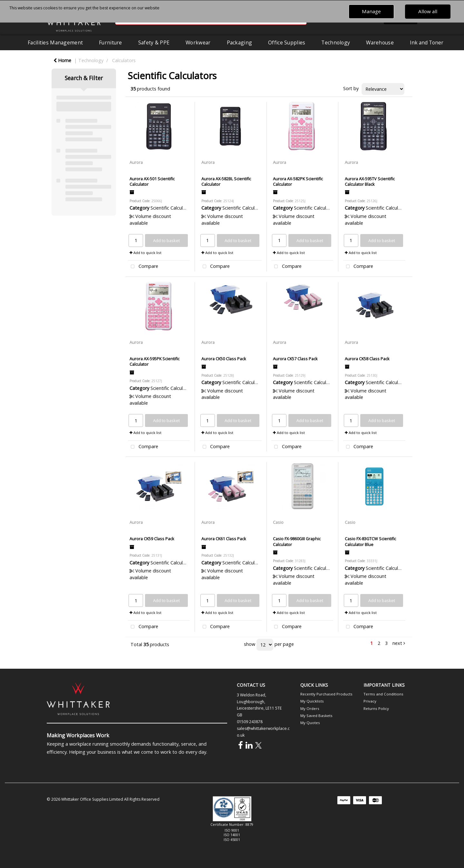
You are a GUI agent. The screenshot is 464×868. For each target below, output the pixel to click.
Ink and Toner (427, 42)
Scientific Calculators (172, 208)
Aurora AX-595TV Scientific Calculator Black (370, 181)
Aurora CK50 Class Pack (224, 359)
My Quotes (310, 723)
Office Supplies (287, 42)
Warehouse (380, 42)
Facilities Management (55, 42)
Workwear (198, 42)
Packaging (240, 42)
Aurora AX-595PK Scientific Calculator (155, 361)
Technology (336, 42)
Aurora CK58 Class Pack (367, 359)
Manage (371, 11)
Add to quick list (145, 253)
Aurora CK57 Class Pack (295, 359)
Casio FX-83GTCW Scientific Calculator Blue (370, 541)
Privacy (370, 701)
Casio (278, 522)
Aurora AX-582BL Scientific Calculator (226, 181)
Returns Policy (376, 708)
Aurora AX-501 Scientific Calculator (152, 181)
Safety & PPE (154, 42)
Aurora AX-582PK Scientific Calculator (298, 181)
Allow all (428, 11)
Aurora (136, 162)
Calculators (124, 60)
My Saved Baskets (316, 716)
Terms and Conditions (383, 694)
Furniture (111, 42)
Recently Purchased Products (326, 694)
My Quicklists (312, 701)
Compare (143, 267)
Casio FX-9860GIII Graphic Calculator (297, 541)
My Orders (310, 708)
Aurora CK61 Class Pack (224, 539)
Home (62, 60)
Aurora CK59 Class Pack (152, 539)
